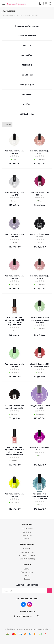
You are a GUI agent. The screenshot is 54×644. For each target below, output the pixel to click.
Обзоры (27, 579)
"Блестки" (27, 45)
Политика (27, 539)
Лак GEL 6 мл (27, 75)
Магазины (27, 535)
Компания (27, 524)
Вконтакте (23, 604)
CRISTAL (27, 104)
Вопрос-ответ (27, 572)
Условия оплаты (27, 552)
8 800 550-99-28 (24, 616)
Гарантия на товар (27, 559)
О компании (27, 528)
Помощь (27, 549)
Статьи (27, 569)
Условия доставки (27, 555)
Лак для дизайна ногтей (27, 26)
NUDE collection (27, 114)
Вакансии (27, 532)
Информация (27, 544)
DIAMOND (27, 94)
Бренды (27, 576)
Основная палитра (27, 36)
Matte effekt (27, 55)
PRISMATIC (27, 65)
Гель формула (27, 85)
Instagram (29, 604)
